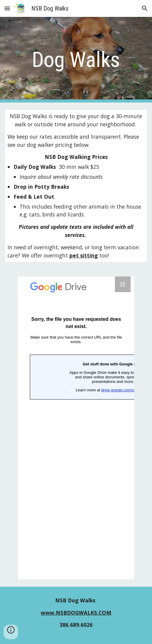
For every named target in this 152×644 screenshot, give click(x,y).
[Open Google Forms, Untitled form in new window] (123, 284)
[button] (7, 8)
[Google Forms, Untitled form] (76, 428)
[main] (76, 60)
